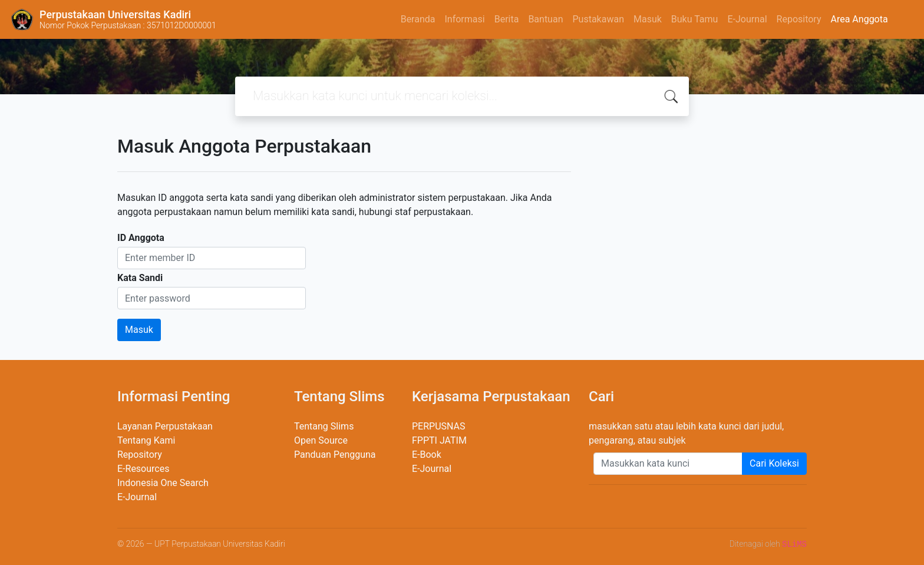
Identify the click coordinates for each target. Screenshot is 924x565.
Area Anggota (859, 19)
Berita (507, 19)
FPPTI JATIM (439, 440)
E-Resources (143, 469)
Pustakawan (598, 19)
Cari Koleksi (774, 463)
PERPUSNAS (439, 426)
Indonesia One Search (163, 483)
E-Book (427, 455)
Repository (799, 19)
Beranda (418, 19)
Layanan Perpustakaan (165, 426)
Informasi (464, 19)
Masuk (648, 19)
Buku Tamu (695, 19)
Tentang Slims (324, 426)
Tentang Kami (146, 440)
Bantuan (545, 19)
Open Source (321, 440)
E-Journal (747, 19)
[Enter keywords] (668, 464)
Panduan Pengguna (335, 455)
